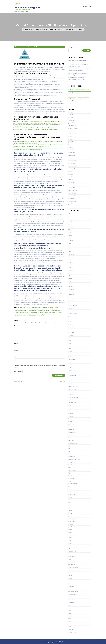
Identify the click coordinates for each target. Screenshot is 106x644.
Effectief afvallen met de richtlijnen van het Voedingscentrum (79, 74)
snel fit (70, 538)
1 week (70, 222)
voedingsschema (73, 594)
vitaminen (71, 586)
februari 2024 (72, 185)
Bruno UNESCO (72, 97)
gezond (48, 311)
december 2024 (73, 158)
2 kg (69, 238)
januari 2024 (72, 188)
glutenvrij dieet (72, 403)
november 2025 (73, 128)
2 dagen (71, 235)
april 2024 (71, 180)
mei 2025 (71, 145)
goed (70, 405)
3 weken (71, 257)
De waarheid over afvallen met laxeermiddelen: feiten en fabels (77, 78)
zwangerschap (72, 632)
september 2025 (73, 134)
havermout (71, 422)
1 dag (70, 214)
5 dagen (71, 265)
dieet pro (71, 346)
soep (70, 540)
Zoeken (71, 48)
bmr (70, 319)
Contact (91, 6)
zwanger (71, 629)
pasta (70, 513)
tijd (69, 548)
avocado (71, 308)
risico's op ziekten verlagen (22, 314)
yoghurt (71, 627)
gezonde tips (72, 395)
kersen (70, 438)
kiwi (69, 451)
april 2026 (71, 115)
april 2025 (71, 147)
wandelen (71, 602)
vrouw (70, 597)
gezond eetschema (74, 386)
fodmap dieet (72, 376)
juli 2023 (70, 204)
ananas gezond (73, 305)
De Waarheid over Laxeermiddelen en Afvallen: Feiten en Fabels (78, 61)
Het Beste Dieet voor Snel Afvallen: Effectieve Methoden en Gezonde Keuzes (80, 91)
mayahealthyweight (74, 89)
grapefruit (71, 408)
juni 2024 (71, 174)
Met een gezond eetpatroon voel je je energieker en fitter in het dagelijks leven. (35, 128)
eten (70, 368)
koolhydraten (72, 462)
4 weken (71, 262)
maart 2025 (71, 150)
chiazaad (71, 335)
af (69, 297)
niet (69, 503)
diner (70, 349)
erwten (70, 365)
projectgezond (72, 521)
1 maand (71, 219)
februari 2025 (72, 153)
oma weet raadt (73, 508)
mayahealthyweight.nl (27, 8)
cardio (70, 330)
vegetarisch (72, 565)
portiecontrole (47, 312)
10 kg (70, 224)
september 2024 (73, 166)
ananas (70, 303)
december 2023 (73, 190)
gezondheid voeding (74, 397)
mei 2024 (71, 177)
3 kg (70, 251)
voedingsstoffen (31, 316)
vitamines (71, 589)
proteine (71, 524)
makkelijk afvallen (73, 484)
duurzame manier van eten (22, 309)
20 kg (70, 243)
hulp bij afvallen (72, 432)
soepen (70, 543)
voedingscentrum (73, 592)
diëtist (56, 307)
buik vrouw (71, 327)
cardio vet (71, 332)
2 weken (71, 241)
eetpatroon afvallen (44, 309)
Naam (16, 344)
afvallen (71, 300)
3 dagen (71, 249)
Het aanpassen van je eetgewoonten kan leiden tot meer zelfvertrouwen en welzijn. (36, 129)
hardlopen (71, 419)
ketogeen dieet (73, 443)
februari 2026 (72, 120)
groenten (71, 416)
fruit (70, 378)
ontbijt (70, 511)
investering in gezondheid (22, 312)
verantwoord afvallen (74, 570)
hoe (69, 424)
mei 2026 (71, 112)
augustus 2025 (72, 136)
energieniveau (54, 309)
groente (71, 413)
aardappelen (72, 295)
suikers (70, 546)
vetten (70, 575)
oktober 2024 (72, 163)
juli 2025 (70, 139)
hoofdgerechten (73, 427)
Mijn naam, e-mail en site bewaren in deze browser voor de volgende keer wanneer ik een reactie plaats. (39, 367)
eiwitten (71, 362)
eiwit (70, 357)
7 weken (71, 284)
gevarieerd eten (31, 311)
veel (70, 559)
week (70, 608)
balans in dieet (27, 307)
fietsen (70, 370)
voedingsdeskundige (20, 316)
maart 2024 (71, 182)
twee (70, 554)
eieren (70, 354)
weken (70, 624)
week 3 (70, 616)
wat (69, 605)
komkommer (72, 457)
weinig (70, 621)
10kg (70, 230)
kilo (69, 449)
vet (69, 573)
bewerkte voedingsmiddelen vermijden (43, 307)
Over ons (84, 6)
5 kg (70, 268)
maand (70, 476)
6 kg (70, 276)
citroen (70, 338)
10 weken (71, 227)
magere (71, 481)
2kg (69, 246)
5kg (69, 273)
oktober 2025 (72, 131)
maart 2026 (71, 118)
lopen (70, 473)
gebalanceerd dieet (20, 311)
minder (70, 497)
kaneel (70, 435)
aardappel (71, 292)
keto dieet (71, 440)
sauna (70, 530)
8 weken (71, 287)
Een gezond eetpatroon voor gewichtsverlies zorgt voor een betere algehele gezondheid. (38, 121)
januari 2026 (72, 123)
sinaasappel (72, 535)
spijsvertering (34, 314)
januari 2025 (72, 155)
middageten (72, 494)
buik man (71, 324)
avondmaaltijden (73, 314)
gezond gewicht (73, 389)
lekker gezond (72, 470)
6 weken (71, 278)
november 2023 (72, 193)
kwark (70, 467)
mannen (71, 489)
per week (71, 516)
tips (54, 314)
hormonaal (71, 430)
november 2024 (73, 161)
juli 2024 (70, 172)
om (69, 505)
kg (69, 446)
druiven (70, 351)
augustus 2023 (72, 201)
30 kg (70, 260)
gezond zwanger (73, 392)
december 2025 (73, 126)
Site (15, 357)
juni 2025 (71, 142)
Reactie (17, 326)
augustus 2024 (72, 169)
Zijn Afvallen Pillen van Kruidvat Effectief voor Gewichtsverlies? (79, 66)
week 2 (70, 613)
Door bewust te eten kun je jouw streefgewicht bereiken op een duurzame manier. (36, 123)
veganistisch (72, 562)
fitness (70, 373)
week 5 (70, 619)
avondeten (71, 311)
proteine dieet (72, 527)
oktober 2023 (72, 196)
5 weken (71, 270)
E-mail (16, 350)
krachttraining (72, 465)
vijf (69, 581)
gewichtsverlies (41, 311)
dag (70, 341)
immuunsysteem (56, 311)
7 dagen (71, 281)
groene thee (72, 411)
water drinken (41, 316)
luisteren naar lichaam (36, 312)
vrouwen (71, 600)
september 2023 (73, 199)
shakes (70, 532)
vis (69, 584)
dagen (70, 343)
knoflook (71, 454)
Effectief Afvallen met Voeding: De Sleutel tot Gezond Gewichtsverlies (79, 70)
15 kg (70, 233)
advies (20, 307)
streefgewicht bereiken (45, 314)
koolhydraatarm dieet (74, 459)
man (70, 486)
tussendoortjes (72, 551)
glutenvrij (71, 400)
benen (70, 316)
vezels (70, 578)
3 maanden (71, 254)
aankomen (71, 289)
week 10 (70, 611)
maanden (71, 478)
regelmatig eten (57, 312)
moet (70, 500)
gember (71, 381)
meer (70, 492)
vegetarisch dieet (73, 567)
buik (69, 322)
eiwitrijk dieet (72, 359)
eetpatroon (34, 309)
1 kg (69, 216)
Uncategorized (43, 29)
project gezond (72, 519)
